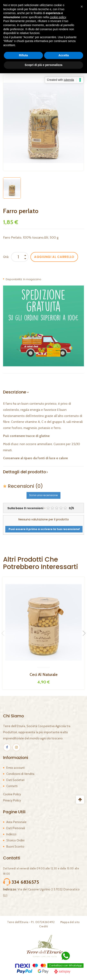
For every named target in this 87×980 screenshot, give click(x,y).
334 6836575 (25, 882)
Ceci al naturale (44, 674)
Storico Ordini (15, 840)
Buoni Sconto (15, 847)
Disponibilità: (14, 279)
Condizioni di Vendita (20, 774)
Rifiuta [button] (23, 55)
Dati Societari (15, 780)
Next (83, 633)
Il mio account (16, 768)
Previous (4, 633)
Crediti (44, 926)
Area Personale (16, 822)
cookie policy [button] (58, 17)
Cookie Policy (12, 794)
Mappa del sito (70, 922)
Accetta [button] (64, 55)
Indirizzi (11, 834)
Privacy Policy (12, 800)
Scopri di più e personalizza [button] (43, 65)
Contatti (12, 786)
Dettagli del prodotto (25, 472)
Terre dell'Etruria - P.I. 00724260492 (31, 922)
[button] (82, 7)
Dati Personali (16, 828)
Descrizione (15, 392)
